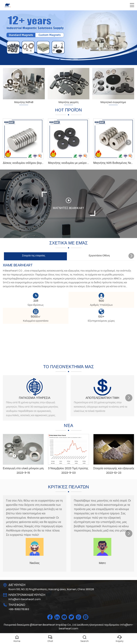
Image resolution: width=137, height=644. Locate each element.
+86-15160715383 (19, 609)
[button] (61, 59)
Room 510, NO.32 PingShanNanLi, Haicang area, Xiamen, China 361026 (51, 589)
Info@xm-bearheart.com (25, 599)
